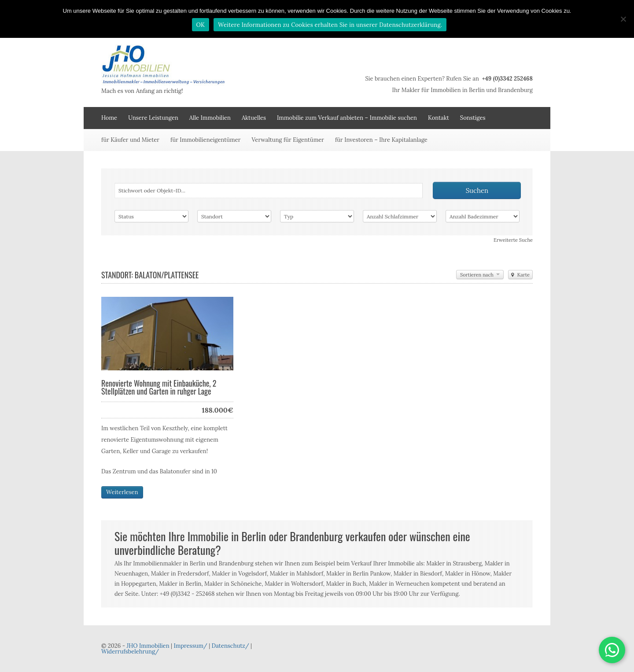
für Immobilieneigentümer (205, 140)
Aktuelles (254, 118)
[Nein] (623, 19)
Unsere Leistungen (153, 118)
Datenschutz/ (230, 646)
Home (109, 118)
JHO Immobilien (148, 646)
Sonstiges (473, 118)
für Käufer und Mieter (130, 140)
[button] (612, 650)
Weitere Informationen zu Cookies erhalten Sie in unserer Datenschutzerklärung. (330, 25)
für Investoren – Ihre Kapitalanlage (381, 140)
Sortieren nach (480, 275)
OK (201, 25)
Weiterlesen (122, 492)
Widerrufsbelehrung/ (130, 652)
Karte (520, 275)
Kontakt (439, 118)
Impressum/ (190, 646)
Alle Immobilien (210, 118)
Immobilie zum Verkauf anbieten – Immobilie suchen (347, 118)
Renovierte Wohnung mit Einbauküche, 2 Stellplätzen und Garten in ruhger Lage (159, 387)
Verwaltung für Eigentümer (288, 140)
